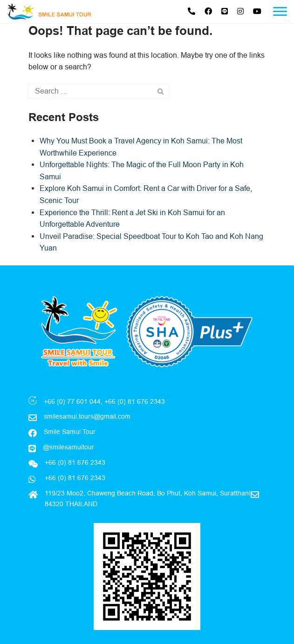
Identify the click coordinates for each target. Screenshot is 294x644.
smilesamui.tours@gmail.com (87, 416)
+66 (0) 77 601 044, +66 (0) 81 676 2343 (104, 401)
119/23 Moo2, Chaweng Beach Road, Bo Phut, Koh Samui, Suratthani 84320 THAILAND (147, 498)
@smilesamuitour (68, 447)
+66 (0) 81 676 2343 (74, 478)
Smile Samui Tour (70, 432)
